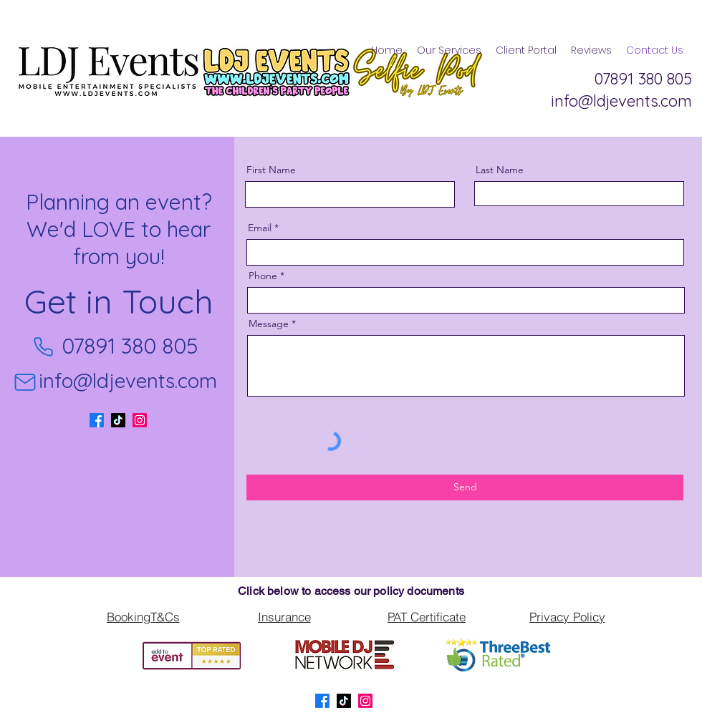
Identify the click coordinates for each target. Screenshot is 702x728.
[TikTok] (118, 420)
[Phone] (43, 346)
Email (260, 228)
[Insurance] (284, 617)
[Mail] (25, 382)
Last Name (500, 170)
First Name (271, 170)
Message (269, 324)
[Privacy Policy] (567, 617)
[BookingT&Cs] (143, 617)
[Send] (465, 487)
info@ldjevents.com (128, 380)
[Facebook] (97, 420)
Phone (263, 276)
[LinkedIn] (140, 420)
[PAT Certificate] (427, 617)
